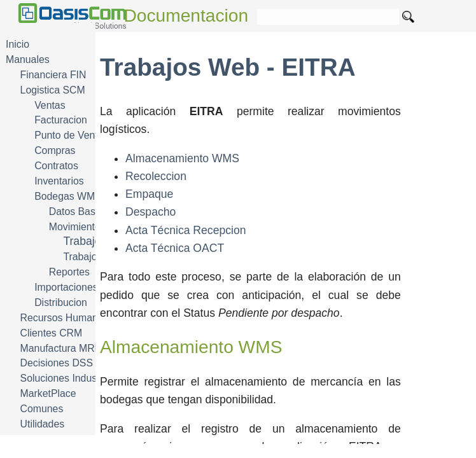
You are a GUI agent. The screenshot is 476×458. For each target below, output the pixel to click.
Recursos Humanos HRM (77, 318)
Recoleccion (156, 176)
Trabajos (82, 257)
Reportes (69, 272)
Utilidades (43, 424)
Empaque (149, 194)
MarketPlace (48, 393)
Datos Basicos (81, 212)
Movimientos (77, 227)
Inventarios (59, 181)
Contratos (56, 166)
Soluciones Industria (66, 378)
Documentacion (186, 16)
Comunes (42, 409)
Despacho (150, 212)
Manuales (28, 59)
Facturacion (61, 120)
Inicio (17, 44)
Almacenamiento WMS (182, 158)
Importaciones (66, 287)
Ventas (50, 105)
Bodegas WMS (68, 196)
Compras (55, 150)
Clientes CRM (52, 333)
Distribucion (61, 302)
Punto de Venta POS (81, 135)
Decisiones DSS (57, 363)
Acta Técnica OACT (175, 248)
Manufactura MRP (61, 348)
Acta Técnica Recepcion (185, 230)
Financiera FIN (53, 75)
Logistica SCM (53, 90)
